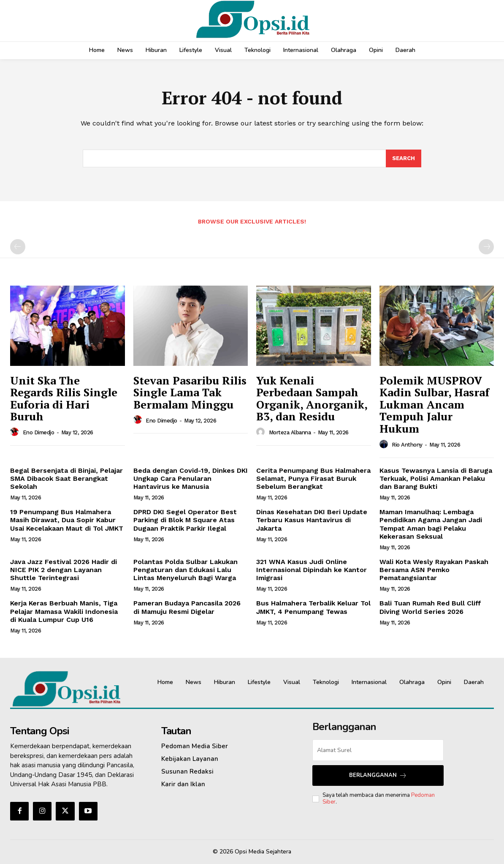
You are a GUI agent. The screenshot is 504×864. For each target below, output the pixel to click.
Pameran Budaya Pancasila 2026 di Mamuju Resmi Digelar (187, 607)
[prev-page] (18, 247)
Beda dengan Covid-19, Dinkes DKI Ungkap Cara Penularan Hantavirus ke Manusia (191, 478)
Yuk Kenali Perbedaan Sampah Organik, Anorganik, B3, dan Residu (312, 398)
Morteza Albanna (290, 432)
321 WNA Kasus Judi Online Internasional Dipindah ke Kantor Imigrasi (312, 570)
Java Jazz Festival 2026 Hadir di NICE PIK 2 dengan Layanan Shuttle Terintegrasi (64, 570)
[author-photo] (16, 432)
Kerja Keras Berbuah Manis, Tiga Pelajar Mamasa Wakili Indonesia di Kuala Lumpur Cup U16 (64, 611)
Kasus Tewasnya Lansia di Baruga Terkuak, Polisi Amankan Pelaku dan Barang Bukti (436, 478)
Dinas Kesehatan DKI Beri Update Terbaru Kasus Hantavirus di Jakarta (312, 520)
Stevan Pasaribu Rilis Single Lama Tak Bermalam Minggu (190, 392)
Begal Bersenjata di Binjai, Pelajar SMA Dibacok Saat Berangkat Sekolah (66, 478)
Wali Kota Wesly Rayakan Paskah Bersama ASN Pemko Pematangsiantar (434, 570)
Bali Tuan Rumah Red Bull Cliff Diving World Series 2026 (430, 607)
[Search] (404, 158)
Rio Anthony (407, 445)
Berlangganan (378, 775)
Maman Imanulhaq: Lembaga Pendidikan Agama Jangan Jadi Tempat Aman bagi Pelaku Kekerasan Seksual (431, 524)
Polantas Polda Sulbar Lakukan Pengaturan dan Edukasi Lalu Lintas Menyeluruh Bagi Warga (186, 570)
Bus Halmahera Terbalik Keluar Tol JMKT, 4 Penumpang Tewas (313, 607)
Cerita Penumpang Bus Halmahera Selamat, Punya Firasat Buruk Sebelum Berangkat (313, 478)
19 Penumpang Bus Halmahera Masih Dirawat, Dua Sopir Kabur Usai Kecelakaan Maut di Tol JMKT (67, 520)
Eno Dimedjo (39, 432)
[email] (378, 750)
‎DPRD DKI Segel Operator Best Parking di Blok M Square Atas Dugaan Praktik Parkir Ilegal (185, 520)
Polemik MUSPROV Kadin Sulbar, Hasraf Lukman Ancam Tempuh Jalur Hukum (434, 404)
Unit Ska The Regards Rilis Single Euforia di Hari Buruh (64, 398)
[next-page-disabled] (486, 247)
